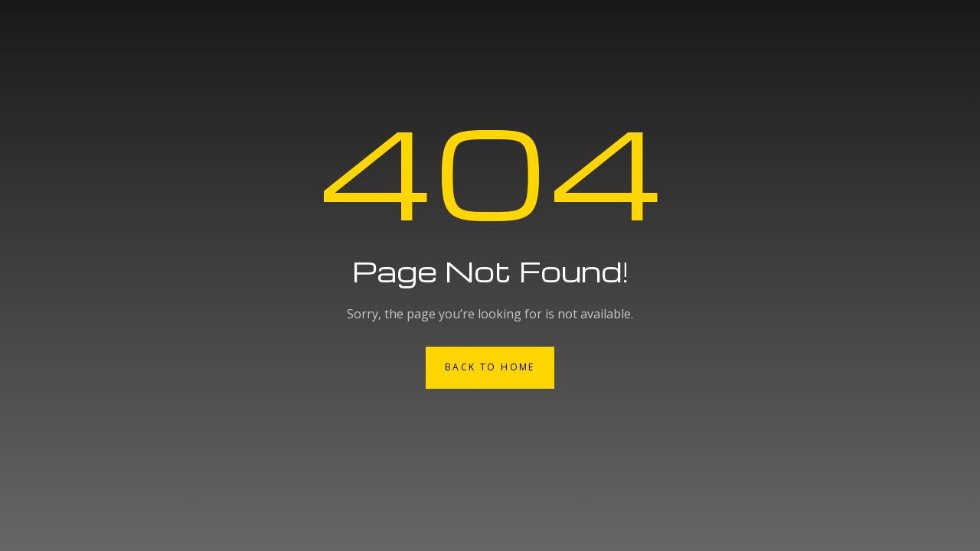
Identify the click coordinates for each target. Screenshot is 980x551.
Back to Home (490, 367)
